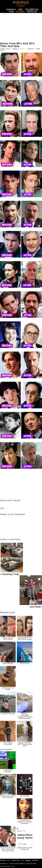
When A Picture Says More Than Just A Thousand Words (8, 849)
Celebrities (32, 9)
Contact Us (4, 863)
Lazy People (35, 607)
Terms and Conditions (17, 863)
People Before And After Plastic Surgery (25, 638)
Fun (11, 11)
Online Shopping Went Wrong (8, 638)
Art (20, 9)
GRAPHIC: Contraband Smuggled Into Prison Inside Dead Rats (25, 716)
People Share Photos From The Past (8, 797)
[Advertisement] (21, 27)
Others (20, 11)
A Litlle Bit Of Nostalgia (8, 771)
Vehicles (32, 11)
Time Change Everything (8, 743)
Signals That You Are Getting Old (25, 848)
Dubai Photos (25, 663)
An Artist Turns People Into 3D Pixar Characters (25, 822)
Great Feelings (8, 663)
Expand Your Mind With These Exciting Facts (25, 744)
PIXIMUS (21, 2)
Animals (11, 9)
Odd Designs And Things (8, 689)
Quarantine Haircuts (8, 714)
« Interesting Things (10, 574)
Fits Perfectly (25, 796)
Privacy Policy (32, 863)
